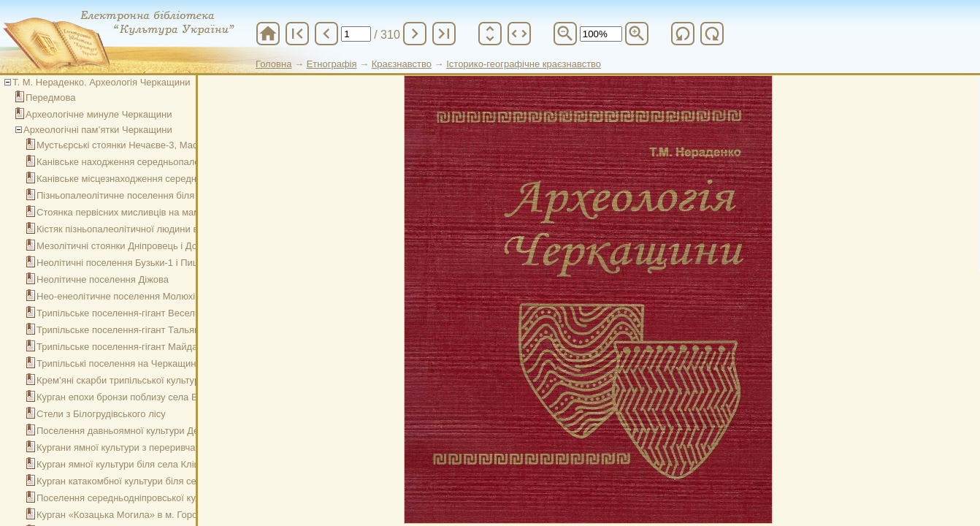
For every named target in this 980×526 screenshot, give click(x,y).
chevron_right (415, 34)
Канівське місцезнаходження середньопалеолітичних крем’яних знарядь (196, 179)
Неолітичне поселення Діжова (103, 279)
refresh (683, 34)
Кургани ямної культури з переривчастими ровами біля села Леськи (185, 447)
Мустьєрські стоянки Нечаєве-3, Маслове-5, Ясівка (149, 145)
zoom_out (565, 34)
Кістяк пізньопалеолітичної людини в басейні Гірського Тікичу (172, 229)
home (268, 34)
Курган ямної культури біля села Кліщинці (128, 464)
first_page (297, 34)
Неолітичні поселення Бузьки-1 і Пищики (126, 263)
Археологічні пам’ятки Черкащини (98, 130)
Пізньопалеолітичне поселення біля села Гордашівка (153, 195)
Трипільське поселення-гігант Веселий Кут (130, 313)
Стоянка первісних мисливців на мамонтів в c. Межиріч (158, 212)
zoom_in (637, 34)
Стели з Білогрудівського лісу (101, 414)
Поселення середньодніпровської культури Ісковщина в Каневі (174, 498)
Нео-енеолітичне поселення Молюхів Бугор (132, 296)
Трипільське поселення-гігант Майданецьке (132, 347)
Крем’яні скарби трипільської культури (120, 380)
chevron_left (326, 34)
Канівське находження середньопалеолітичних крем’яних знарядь (182, 162)
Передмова (51, 98)
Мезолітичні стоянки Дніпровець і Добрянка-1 (137, 246)
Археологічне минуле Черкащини (99, 114)
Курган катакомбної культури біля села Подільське (148, 481)
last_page (444, 34)
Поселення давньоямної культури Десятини (133, 431)
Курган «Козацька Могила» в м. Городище (129, 515)
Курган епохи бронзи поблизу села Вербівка (133, 397)
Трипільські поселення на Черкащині (117, 363)
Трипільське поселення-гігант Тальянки (123, 330)
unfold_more (490, 34)
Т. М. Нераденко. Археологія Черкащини (101, 82)
